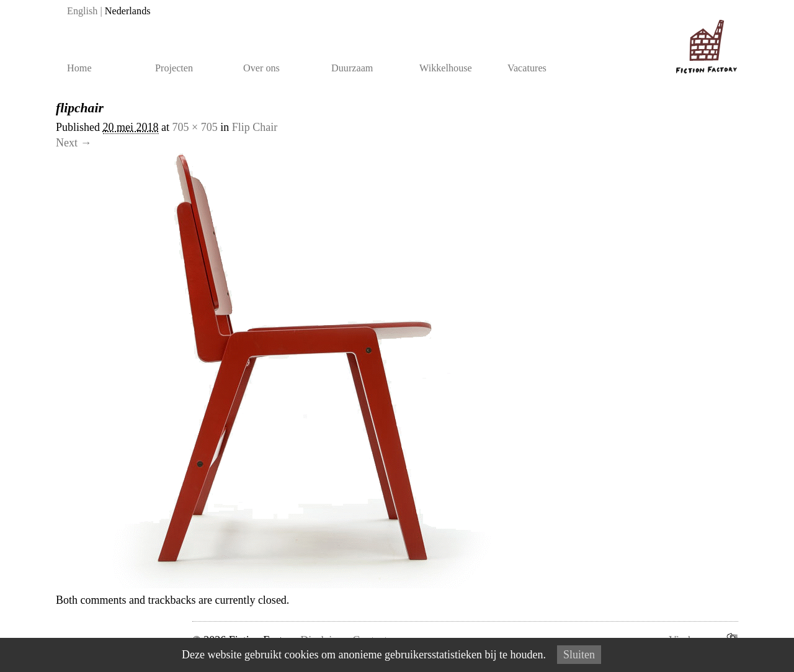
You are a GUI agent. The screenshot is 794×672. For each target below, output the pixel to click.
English (82, 11)
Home (79, 68)
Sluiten (579, 655)
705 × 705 (195, 127)
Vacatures (527, 68)
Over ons (261, 68)
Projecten (174, 68)
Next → (74, 143)
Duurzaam (352, 68)
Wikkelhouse (446, 68)
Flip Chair (255, 127)
